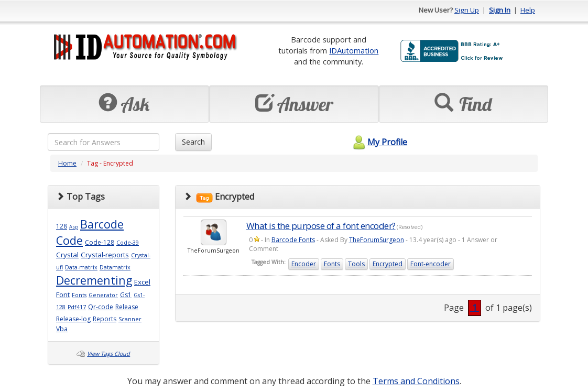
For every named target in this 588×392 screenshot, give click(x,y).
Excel (142, 282)
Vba (62, 329)
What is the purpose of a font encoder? (321, 226)
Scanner (130, 319)
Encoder (304, 264)
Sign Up (467, 10)
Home (67, 163)
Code (69, 240)
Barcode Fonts (293, 240)
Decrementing (94, 280)
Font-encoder (431, 264)
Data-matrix (81, 267)
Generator (103, 295)
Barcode (102, 224)
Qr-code (101, 307)
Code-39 (128, 243)
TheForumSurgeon (377, 240)
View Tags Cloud (108, 354)
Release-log (73, 319)
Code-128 (100, 242)
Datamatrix (115, 267)
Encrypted (388, 264)
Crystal (67, 255)
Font (63, 295)
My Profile (379, 142)
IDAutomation (354, 50)
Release (127, 307)
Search (193, 142)
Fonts (79, 295)
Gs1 (126, 295)
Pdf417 (77, 307)
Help (528, 10)
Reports (105, 319)
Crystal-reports (105, 255)
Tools (356, 264)
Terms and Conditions (416, 381)
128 (62, 226)
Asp (74, 227)
